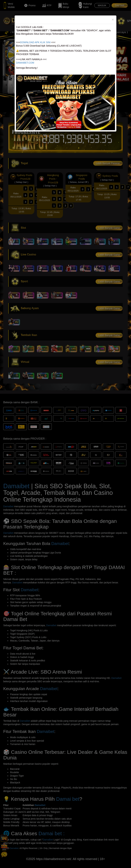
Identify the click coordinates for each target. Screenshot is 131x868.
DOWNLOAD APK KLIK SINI (35, 42)
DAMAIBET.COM (25, 63)
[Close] (113, 19)
